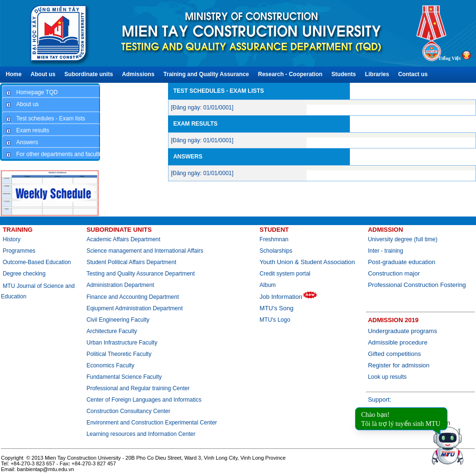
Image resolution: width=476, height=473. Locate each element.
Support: (380, 399)
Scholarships (276, 251)
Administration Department (120, 285)
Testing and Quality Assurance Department (141, 274)
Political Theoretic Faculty (119, 354)
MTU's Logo (275, 320)
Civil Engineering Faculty (118, 320)
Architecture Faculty (112, 331)
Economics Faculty (111, 365)
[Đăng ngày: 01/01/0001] (202, 108)
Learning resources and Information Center (141, 434)
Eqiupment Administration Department (135, 308)
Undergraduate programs (402, 331)
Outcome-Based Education (37, 262)
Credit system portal (285, 274)
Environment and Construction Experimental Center (152, 423)
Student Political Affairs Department (132, 262)
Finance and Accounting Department (133, 297)
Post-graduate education (402, 262)
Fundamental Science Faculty (124, 377)
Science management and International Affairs (146, 251)
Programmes (19, 251)
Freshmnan (274, 239)
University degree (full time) (403, 239)
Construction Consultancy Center (129, 411)
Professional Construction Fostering (417, 285)
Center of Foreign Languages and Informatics (144, 400)
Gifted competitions (394, 354)
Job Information (289, 297)
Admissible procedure (398, 342)
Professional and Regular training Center (138, 388)
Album (268, 285)
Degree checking (24, 274)
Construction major (394, 273)
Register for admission (399, 365)
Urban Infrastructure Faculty (122, 343)
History (12, 239)
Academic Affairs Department (124, 239)
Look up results (387, 377)
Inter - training (386, 251)
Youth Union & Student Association (307, 262)
